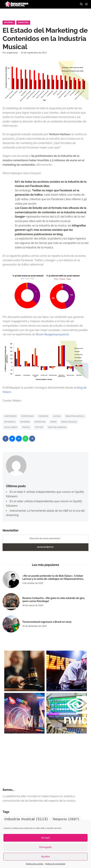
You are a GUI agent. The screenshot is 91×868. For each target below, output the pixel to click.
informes (25, 422)
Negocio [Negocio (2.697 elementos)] (66, 819)
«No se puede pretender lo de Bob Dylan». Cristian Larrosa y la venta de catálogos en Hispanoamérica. (53, 577)
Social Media (11, 427)
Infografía (10, 422)
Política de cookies (35, 864)
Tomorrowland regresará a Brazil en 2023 (47, 622)
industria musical (75, 416)
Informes (9, 23)
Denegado (45, 847)
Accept (45, 838)
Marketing (23, 23)
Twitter (39, 427)
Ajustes (45, 857)
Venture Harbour (57, 427)
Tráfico (26, 427)
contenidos (10, 416)
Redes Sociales (69, 422)
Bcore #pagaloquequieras (53, 334)
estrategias (27, 416)
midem (53, 422)
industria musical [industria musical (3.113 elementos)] (26, 819)
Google (57, 416)
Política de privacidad (55, 864)
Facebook (43, 416)
